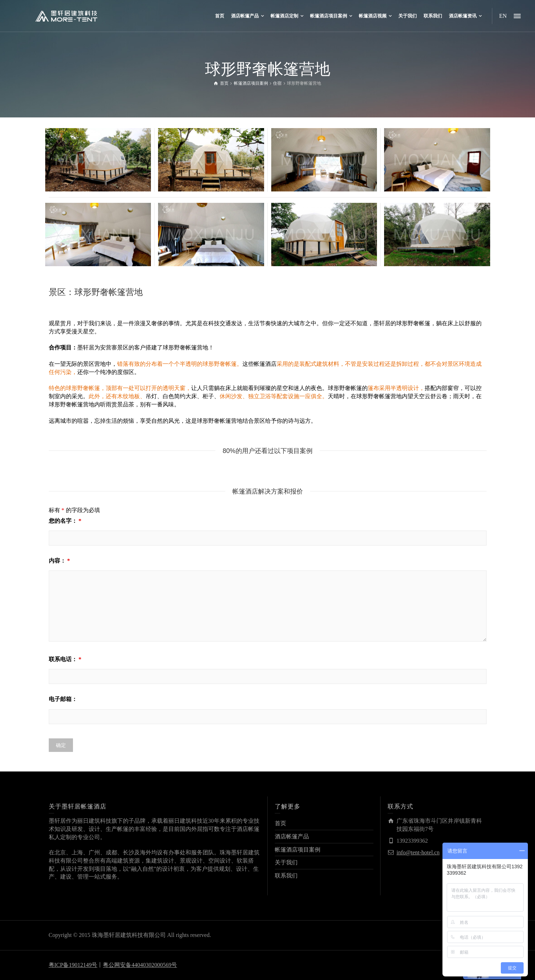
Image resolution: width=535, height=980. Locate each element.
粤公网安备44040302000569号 (140, 965)
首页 (280, 823)
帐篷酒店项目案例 (298, 850)
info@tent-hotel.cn (418, 852)
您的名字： (65, 521)
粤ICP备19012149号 (73, 965)
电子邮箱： (63, 699)
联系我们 (286, 876)
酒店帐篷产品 (292, 836)
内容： (59, 561)
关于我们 (286, 862)
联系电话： (65, 659)
